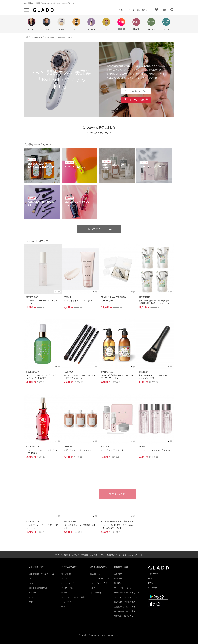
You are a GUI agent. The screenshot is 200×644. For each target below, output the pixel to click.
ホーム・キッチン (69, 583)
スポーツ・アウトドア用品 (73, 597)
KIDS (31, 597)
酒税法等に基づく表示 (124, 616)
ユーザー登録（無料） (138, 10)
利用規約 (118, 583)
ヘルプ (92, 588)
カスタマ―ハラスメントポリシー (129, 597)
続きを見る (154, 78)
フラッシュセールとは (99, 579)
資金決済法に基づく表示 (125, 611)
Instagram (152, 578)
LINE (150, 583)
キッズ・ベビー (68, 588)
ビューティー (67, 602)
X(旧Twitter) (153, 574)
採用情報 (118, 579)
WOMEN (33, 583)
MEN (31, 579)
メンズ (64, 579)
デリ (63, 607)
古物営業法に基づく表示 (125, 607)
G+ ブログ (153, 588)
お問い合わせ (95, 593)
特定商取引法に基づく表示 (126, 602)
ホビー (64, 593)
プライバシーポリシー (124, 588)
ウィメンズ (66, 574)
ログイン (120, 10)
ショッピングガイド (98, 583)
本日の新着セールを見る (99, 229)
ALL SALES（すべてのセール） (43, 574)
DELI (31, 602)
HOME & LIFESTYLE (38, 588)
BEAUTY (33, 593)
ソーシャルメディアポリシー (127, 593)
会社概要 (118, 574)
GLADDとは (95, 574)
